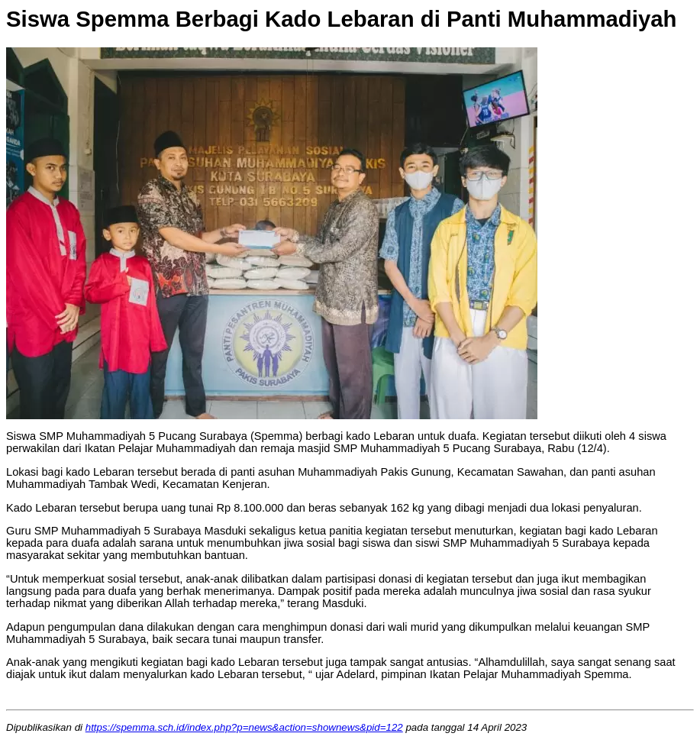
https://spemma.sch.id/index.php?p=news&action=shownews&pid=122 (244, 727)
